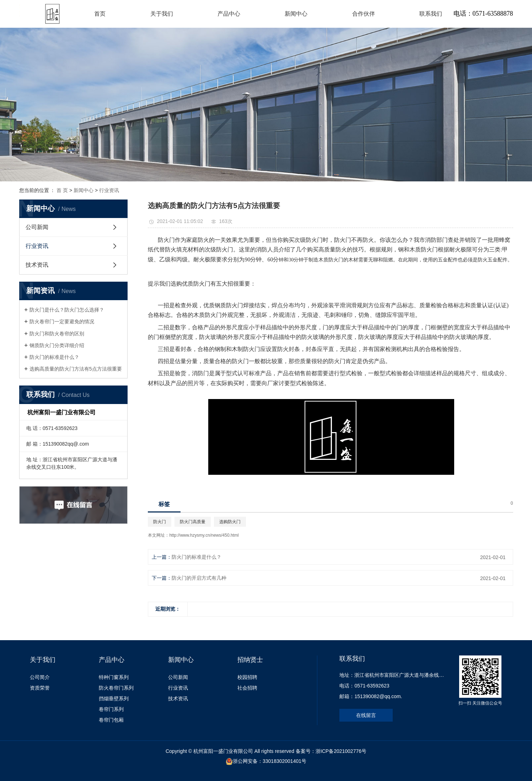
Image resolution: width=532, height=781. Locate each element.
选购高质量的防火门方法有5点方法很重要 (76, 369)
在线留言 (366, 715)
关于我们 (162, 14)
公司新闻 (37, 227)
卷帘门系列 (111, 709)
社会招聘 (247, 688)
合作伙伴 (364, 14)
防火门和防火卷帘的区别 (57, 334)
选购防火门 (230, 522)
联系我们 (431, 14)
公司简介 (40, 677)
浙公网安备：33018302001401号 (270, 761)
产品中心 (229, 14)
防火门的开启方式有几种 (199, 578)
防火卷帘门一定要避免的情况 (62, 322)
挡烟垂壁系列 (114, 698)
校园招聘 (247, 677)
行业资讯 (109, 190)
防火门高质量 (193, 522)
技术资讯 (37, 265)
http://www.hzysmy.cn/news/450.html (204, 535)
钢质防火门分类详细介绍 (57, 345)
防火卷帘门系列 (116, 688)
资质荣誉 (40, 688)
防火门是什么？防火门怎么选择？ (67, 310)
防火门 (160, 522)
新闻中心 (296, 14)
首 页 (62, 190)
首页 (100, 14)
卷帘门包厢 (111, 720)
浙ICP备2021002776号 (341, 751)
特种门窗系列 (114, 677)
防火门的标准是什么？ (54, 357)
